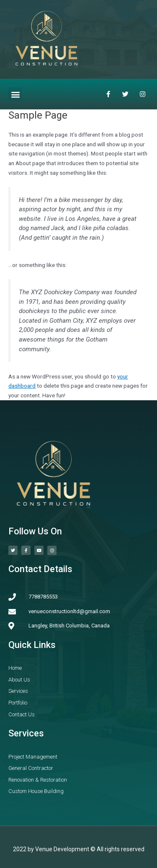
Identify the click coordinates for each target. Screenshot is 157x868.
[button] (15, 94)
